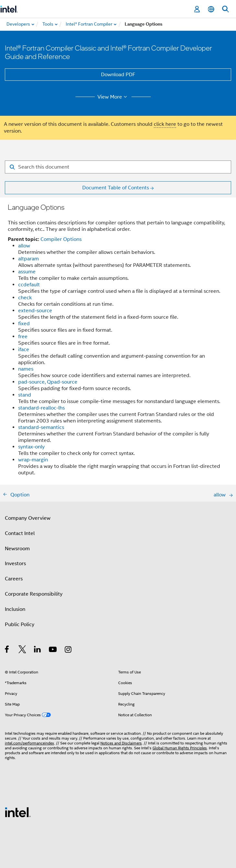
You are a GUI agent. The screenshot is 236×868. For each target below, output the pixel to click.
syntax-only (31, 447)
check (25, 298)
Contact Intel (20, 533)
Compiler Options (61, 239)
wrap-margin (33, 460)
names (26, 369)
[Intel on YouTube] (53, 650)
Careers (14, 579)
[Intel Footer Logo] (18, 812)
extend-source (35, 311)
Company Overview (28, 518)
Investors (15, 564)
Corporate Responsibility (34, 594)
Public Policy (20, 624)
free (23, 337)
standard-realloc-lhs (41, 408)
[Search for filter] (118, 167)
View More (113, 97)
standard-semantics (41, 427)
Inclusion (15, 609)
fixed (24, 324)
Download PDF (118, 75)
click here (165, 124)
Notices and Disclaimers (121, 743)
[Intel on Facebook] (7, 650)
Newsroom (17, 549)
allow (24, 246)
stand (25, 395)
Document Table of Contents (116, 188)
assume (27, 272)
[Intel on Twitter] (22, 650)
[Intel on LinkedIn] (38, 650)
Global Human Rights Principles (180, 748)
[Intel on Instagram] (68, 650)
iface (24, 350)
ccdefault (29, 285)
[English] (211, 9)
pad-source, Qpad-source (48, 382)
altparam (28, 259)
